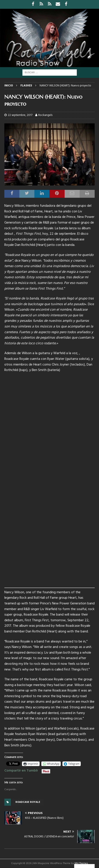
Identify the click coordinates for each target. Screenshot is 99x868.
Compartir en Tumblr (21, 770)
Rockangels (45, 115)
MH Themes (81, 863)
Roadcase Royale (28, 802)
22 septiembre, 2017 (20, 115)
